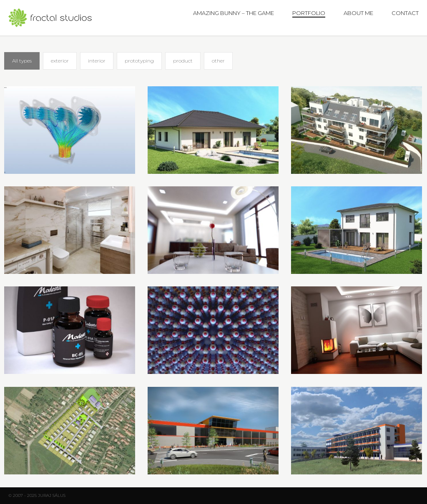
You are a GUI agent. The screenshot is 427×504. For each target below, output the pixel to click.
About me (358, 13)
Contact (405, 13)
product (183, 61)
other (218, 61)
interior (97, 61)
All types (22, 61)
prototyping (139, 61)
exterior (60, 61)
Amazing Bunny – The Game (234, 13)
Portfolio (309, 13)
